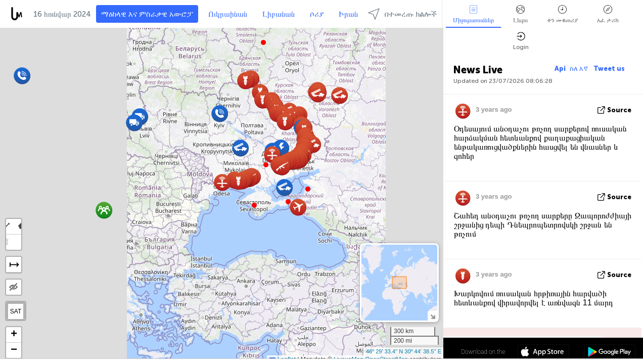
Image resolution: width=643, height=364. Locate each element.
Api (560, 69)
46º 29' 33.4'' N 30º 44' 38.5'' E (404, 351)
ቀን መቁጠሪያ (562, 14)
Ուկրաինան (228, 14)
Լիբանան (279, 14)
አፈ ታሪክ (608, 14)
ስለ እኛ (580, 69)
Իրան (348, 14)
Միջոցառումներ (473, 14)
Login (521, 41)
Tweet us (609, 69)
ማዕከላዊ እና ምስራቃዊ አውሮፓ (147, 14)
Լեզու (520, 14)
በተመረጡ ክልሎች (402, 14)
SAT (16, 311)
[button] (266, 165)
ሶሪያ (317, 14)
